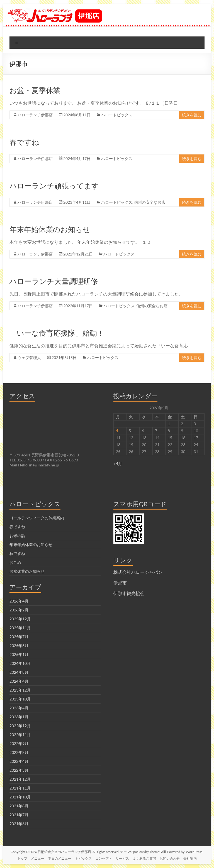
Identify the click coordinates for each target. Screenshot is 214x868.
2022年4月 (19, 761)
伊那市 (120, 583)
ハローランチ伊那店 (35, 115)
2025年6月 (19, 646)
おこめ (15, 562)
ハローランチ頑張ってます (54, 186)
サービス (122, 858)
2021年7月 (19, 815)
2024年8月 (19, 672)
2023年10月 (20, 699)
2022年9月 (19, 743)
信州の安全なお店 (150, 202)
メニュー (38, 858)
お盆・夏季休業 (35, 90)
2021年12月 (20, 779)
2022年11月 (20, 735)
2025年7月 (19, 637)
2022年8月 (19, 752)
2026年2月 (19, 610)
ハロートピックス (117, 115)
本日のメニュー (60, 858)
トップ (22, 858)
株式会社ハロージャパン (138, 572)
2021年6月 (19, 824)
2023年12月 (20, 690)
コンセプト (104, 858)
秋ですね (17, 553)
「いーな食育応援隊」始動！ (57, 333)
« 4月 (118, 463)
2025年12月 (20, 619)
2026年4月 (19, 601)
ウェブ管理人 (29, 357)
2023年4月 (19, 708)
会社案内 (190, 858)
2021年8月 (19, 806)
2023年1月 (19, 717)
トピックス (83, 858)
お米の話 (17, 536)
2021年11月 (20, 788)
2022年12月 (20, 726)
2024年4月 (19, 681)
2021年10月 (20, 797)
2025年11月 (20, 628)
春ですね (24, 142)
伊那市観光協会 (129, 593)
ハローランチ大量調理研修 (54, 281)
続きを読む (192, 115)
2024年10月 (20, 663)
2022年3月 (19, 770)
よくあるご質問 (144, 858)
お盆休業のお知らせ (27, 571)
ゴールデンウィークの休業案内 (37, 518)
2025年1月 (19, 654)
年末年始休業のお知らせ (50, 229)
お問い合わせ (170, 858)
